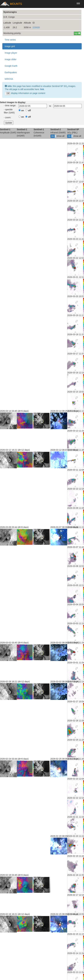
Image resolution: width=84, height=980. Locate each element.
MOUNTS (16, 4)
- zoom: (8, 117)
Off (8, 93)
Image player (11, 53)
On (53, 136)
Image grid (10, 46)
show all (57, 136)
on (23, 110)
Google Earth (11, 66)
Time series (10, 40)
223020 (36, 27)
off (29, 110)
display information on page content (25, 93)
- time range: (10, 105)
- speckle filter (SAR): (9, 111)
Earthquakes (11, 72)
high (77, 33)
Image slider (11, 59)
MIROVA (9, 79)
